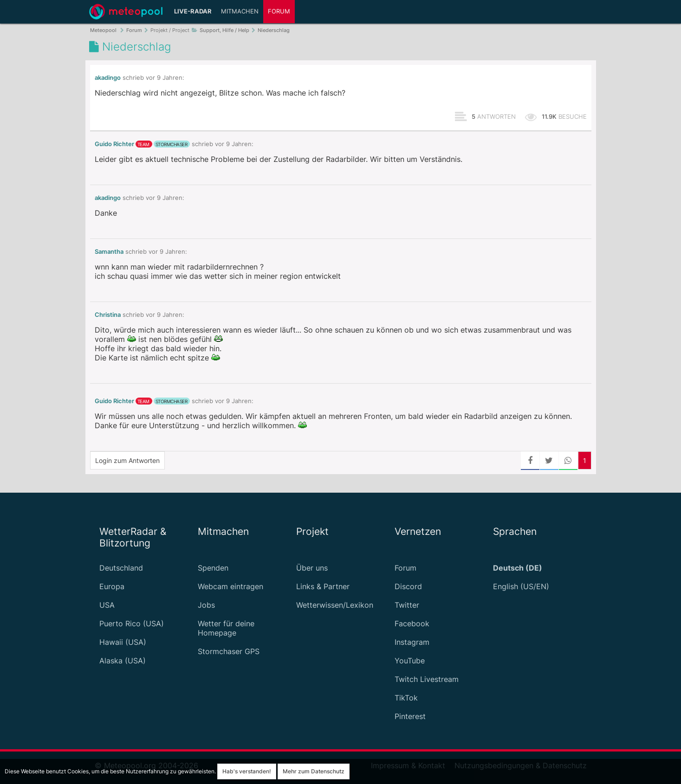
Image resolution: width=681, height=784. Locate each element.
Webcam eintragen (230, 586)
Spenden (213, 568)
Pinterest (410, 716)
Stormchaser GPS (229, 651)
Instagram (412, 642)
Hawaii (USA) (123, 642)
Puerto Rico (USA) (132, 623)
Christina (108, 315)
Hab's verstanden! (247, 771)
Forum (279, 11)
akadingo (108, 78)
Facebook (412, 623)
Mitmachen (240, 11)
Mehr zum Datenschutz (314, 771)
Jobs (206, 605)
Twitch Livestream (427, 679)
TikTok (406, 698)
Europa (112, 586)
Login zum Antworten (127, 460)
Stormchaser (172, 144)
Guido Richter (114, 144)
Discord (408, 586)
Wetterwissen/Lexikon (335, 605)
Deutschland (121, 568)
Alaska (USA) (123, 661)
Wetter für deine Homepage (226, 628)
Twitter (407, 605)
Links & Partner (323, 586)
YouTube (410, 661)
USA (107, 605)
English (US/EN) (521, 586)
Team (143, 144)
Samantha (109, 252)
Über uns (312, 568)
